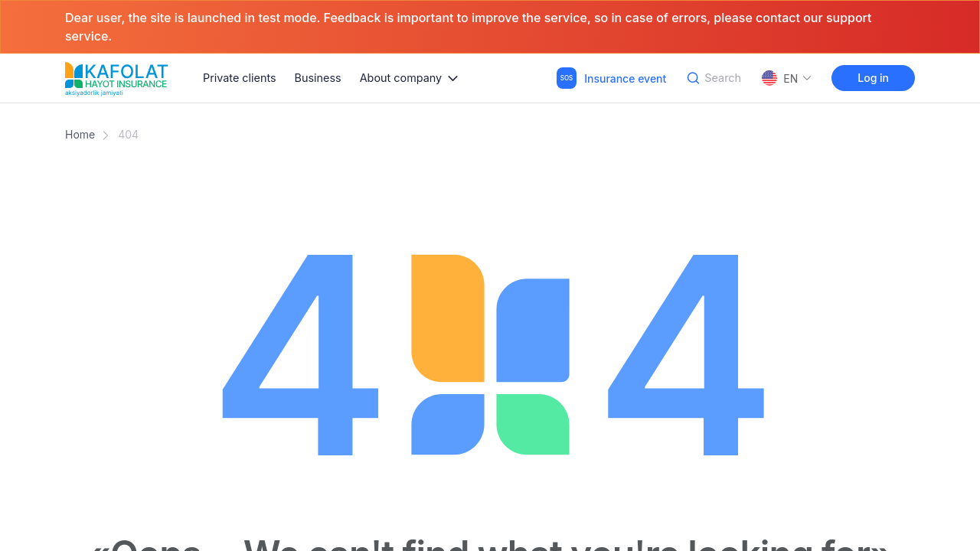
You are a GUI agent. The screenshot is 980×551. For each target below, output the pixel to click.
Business (318, 78)
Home (80, 134)
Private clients (240, 78)
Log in (873, 78)
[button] (409, 78)
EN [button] (787, 78)
